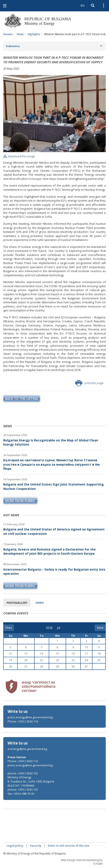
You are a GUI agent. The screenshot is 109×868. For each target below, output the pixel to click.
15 (57, 654)
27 (26, 666)
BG (83, 5)
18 (99, 654)
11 (99, 647)
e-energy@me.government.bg (27, 749)
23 (73, 660)
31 (86, 666)
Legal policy (15, 846)
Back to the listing (22, 399)
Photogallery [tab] (17, 603)
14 (42, 654)
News (20, 34)
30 (73, 666)
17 (86, 654)
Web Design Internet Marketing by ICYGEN (82, 862)
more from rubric (20, 501)
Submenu (13, 46)
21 (42, 660)
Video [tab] (39, 603)
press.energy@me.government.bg (30, 717)
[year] (49, 628)
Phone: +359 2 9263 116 (23, 721)
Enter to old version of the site (69, 846)
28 (42, 666)
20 (26, 660)
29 (57, 666)
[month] (60, 628)
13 (26, 654)
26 (10, 666)
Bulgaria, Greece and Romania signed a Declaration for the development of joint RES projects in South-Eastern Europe (49, 552)
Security (36, 846)
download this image (19, 156)
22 (57, 660)
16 (73, 654)
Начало (8, 34)
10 (86, 647)
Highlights (34, 34)
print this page (89, 383)
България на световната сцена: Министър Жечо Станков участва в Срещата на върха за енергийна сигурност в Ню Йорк (52, 464)
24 (86, 660)
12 (10, 654)
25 (99, 660)
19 (10, 660)
